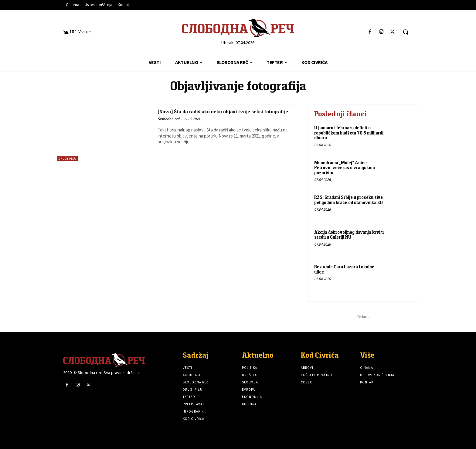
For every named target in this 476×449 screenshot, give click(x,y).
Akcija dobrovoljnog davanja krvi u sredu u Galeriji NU (349, 235)
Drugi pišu (67, 159)
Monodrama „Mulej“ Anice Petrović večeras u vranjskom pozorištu (345, 168)
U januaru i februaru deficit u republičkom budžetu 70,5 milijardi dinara (349, 133)
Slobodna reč (168, 126)
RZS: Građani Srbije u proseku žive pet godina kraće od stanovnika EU (348, 200)
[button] (406, 32)
